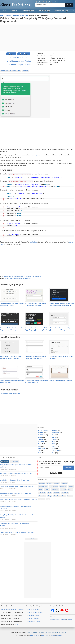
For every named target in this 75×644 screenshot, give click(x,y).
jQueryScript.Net (35, 635)
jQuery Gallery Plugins (33, 621)
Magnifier (71, 486)
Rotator (54, 444)
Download (24, 54)
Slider (39, 446)
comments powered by (10, 393)
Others (40, 444)
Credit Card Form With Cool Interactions (17, 278)
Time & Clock (55, 450)
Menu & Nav (41, 441)
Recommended (15, 461)
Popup (49, 493)
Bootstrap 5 (42, 483)
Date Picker (63, 486)
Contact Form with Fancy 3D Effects (61, 380)
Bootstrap (63, 489)
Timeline (70, 496)
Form (53, 435)
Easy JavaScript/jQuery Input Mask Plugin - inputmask (16, 493)
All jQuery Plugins (43, 430)
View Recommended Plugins (19, 61)
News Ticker (55, 489)
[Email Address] (50, 468)
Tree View (41, 499)
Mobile (54, 441)
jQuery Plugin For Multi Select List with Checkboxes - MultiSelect (19, 499)
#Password (25, 71)
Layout (54, 437)
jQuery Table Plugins (32, 618)
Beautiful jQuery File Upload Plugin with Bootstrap (14, 480)
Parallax (70, 489)
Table (53, 448)
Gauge (50, 496)
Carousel (57, 483)
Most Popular (5, 461)
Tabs (64, 496)
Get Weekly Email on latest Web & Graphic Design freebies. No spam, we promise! (56, 462)
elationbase (34, 242)
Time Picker (42, 493)
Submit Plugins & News (58, 620)
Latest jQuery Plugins (27, 11)
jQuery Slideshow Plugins (34, 612)
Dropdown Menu (43, 486)
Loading (54, 439)
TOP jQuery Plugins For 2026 (19, 65)
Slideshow (55, 446)
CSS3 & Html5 (42, 435)
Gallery (40, 437)
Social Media (41, 448)
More (17, 624)
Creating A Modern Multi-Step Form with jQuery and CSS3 (17, 532)
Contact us (71, 620)
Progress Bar (65, 493)
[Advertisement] (37, 38)
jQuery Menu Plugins (33, 615)
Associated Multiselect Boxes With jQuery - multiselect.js (23, 276)
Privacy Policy (45, 635)
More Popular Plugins (31, 539)
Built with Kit (56, 473)
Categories (14, 11)
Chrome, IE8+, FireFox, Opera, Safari (11, 71)
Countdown (64, 483)
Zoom (53, 453)
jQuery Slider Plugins (33, 609)
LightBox (40, 439)
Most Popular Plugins (44, 11)
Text (39, 450)
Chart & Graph (56, 433)
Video (48, 499)
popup (37, 155)
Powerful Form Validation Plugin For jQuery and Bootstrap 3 (17, 486)
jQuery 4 (49, 483)
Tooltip (40, 453)
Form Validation (54, 486)
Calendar (47, 489)
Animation (41, 433)
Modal (40, 489)
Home (5, 11)
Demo (11, 54)
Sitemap (53, 635)
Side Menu (57, 496)
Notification (56, 493)
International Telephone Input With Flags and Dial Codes (16, 473)
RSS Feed (59, 635)
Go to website (54, 63)
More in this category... (19, 57)
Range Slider (42, 496)
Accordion (55, 430)
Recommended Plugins (62, 11)
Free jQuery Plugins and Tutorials (16, 4)
